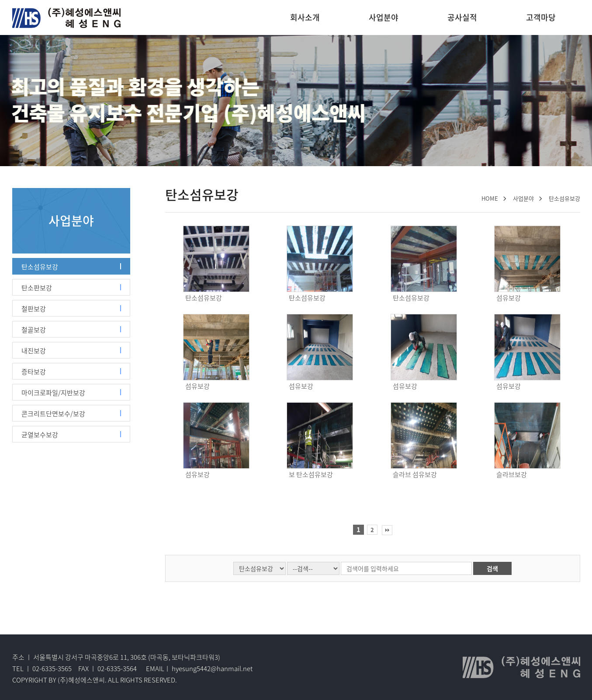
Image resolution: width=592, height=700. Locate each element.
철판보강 (34, 309)
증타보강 (34, 372)
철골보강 (34, 330)
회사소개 (305, 17)
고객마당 (541, 17)
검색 (492, 568)
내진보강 (34, 351)
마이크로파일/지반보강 (53, 393)
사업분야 (384, 17)
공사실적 (462, 17)
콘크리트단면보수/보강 (53, 414)
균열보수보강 (40, 435)
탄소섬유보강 (40, 267)
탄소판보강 (37, 288)
